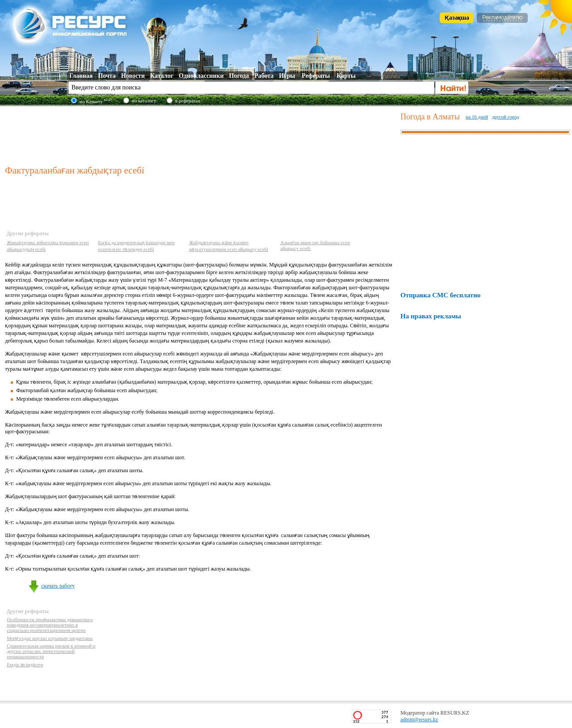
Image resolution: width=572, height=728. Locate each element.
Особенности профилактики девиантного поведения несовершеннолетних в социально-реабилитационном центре (50, 625)
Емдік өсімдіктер (25, 665)
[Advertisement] (201, 134)
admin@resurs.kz (419, 720)
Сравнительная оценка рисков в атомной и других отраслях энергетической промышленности (51, 651)
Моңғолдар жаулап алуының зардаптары (50, 638)
